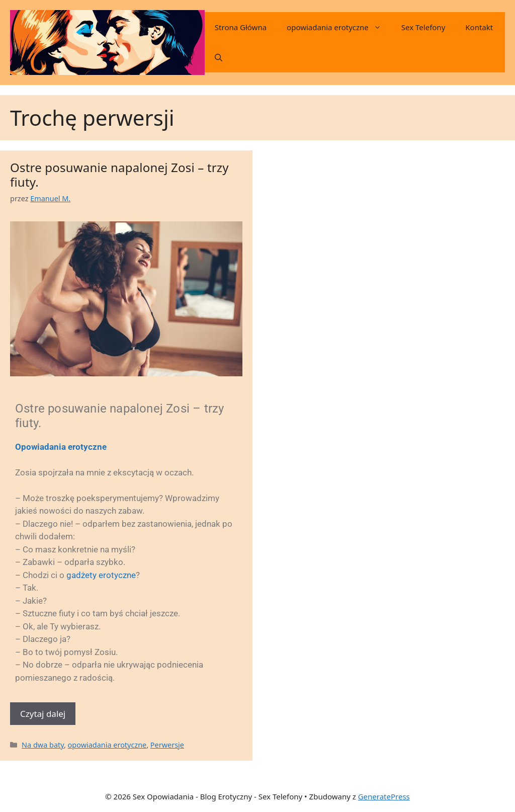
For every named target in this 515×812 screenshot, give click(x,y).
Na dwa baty (43, 745)
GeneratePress (384, 796)
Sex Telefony (423, 27)
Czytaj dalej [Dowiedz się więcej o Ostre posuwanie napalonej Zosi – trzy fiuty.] (43, 714)
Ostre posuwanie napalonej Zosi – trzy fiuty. (119, 175)
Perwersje (167, 745)
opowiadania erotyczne (339, 27)
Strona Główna (241, 27)
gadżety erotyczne (101, 575)
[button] (219, 57)
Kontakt (479, 27)
